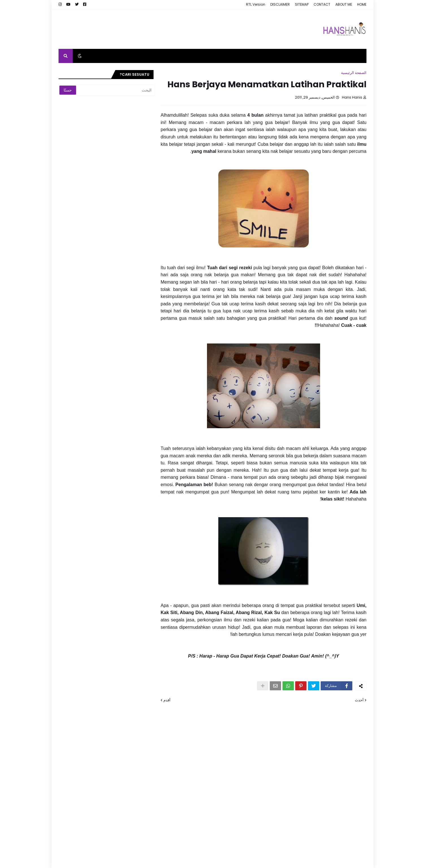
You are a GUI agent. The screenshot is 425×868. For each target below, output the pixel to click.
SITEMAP (302, 4)
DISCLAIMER (280, 4)
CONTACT (322, 4)
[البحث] (116, 90)
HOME (362, 4)
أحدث (359, 700)
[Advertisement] (161, 29)
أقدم (167, 700)
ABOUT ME (344, 4)
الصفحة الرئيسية (354, 73)
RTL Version (256, 4)
